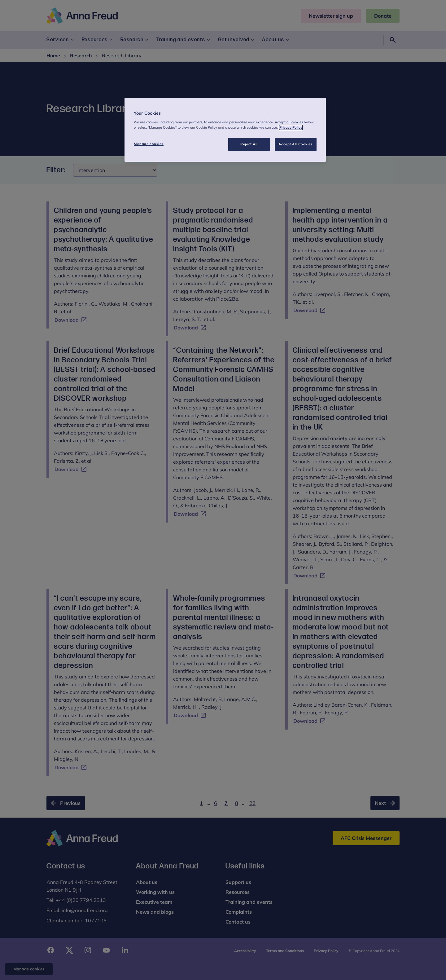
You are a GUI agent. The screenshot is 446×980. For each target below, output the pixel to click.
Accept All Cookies (295, 144)
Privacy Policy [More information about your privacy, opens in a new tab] (291, 127)
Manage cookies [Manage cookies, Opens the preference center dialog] (149, 144)
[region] (225, 130)
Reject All (249, 144)
